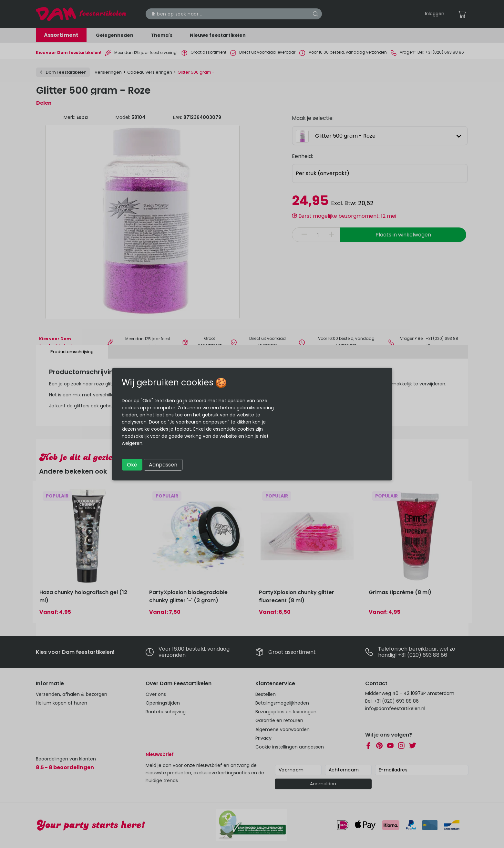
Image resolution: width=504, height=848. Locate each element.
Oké (132, 464)
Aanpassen (163, 464)
